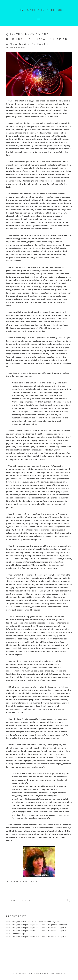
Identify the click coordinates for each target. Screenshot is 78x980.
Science (37, 882)
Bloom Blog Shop (58, 973)
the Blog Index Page (52, 107)
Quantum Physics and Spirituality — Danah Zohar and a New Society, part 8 (36, 928)
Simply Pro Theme (38, 973)
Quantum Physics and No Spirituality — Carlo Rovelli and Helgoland (33, 922)
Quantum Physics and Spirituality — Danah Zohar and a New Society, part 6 (36, 936)
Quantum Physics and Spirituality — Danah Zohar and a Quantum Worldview (37, 925)
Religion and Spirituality (20, 882)
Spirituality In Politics (39, 10)
